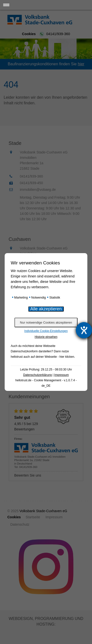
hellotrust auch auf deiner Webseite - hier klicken (43, 357)
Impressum (61, 375)
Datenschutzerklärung (38, 375)
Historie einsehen (46, 337)
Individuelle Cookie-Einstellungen (46, 331)
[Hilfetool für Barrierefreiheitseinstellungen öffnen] (84, 330)
